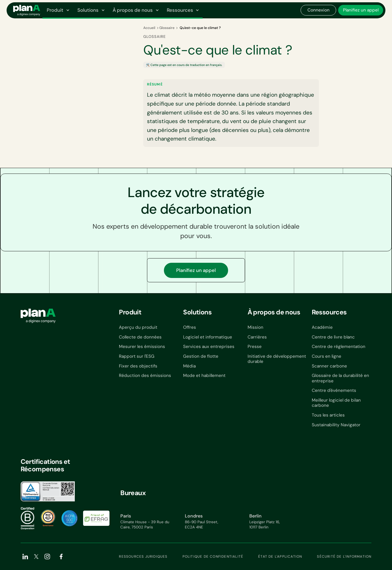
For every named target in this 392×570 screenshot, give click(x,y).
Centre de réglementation (339, 347)
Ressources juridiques (143, 557)
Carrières (257, 337)
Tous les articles (328, 415)
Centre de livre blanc (333, 337)
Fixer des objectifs (138, 366)
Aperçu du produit (138, 327)
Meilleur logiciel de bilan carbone (336, 403)
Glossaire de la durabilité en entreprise (340, 378)
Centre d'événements (334, 390)
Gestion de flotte (201, 356)
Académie (322, 327)
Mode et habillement (204, 376)
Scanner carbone (329, 366)
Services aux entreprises (209, 347)
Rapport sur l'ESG (137, 356)
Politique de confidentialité (213, 557)
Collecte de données (140, 337)
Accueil (149, 28)
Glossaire (167, 28)
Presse (255, 347)
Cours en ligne (327, 356)
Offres (190, 327)
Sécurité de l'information (344, 557)
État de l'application (280, 557)
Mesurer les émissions (142, 347)
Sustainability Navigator (336, 425)
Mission (255, 327)
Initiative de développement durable (277, 359)
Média (189, 366)
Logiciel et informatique (208, 337)
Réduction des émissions (145, 376)
